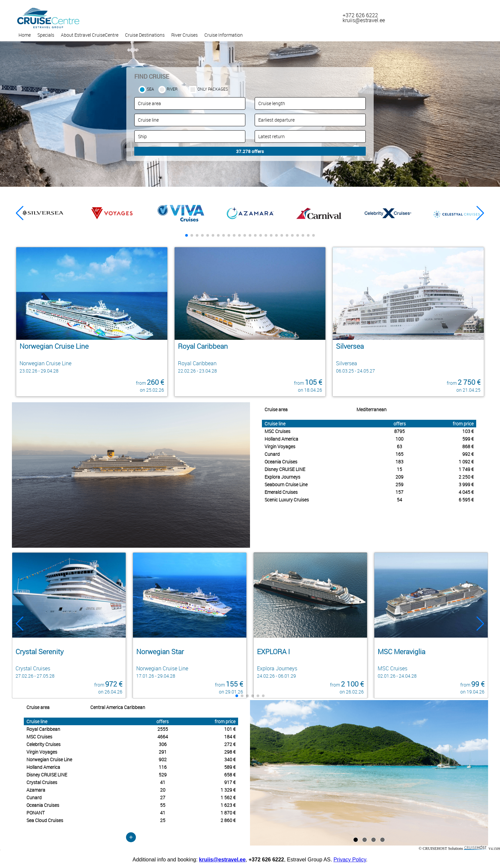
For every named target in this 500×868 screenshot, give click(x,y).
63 (399, 446)
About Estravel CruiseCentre (90, 35)
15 (399, 469)
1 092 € (466, 462)
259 (399, 484)
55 (163, 805)
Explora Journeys (282, 477)
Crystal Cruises (42, 782)
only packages (213, 89)
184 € (230, 737)
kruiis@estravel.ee (222, 860)
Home (25, 35)
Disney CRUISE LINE (285, 469)
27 (163, 797)
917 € (230, 782)
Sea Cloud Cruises (45, 820)
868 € (468, 446)
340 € (230, 759)
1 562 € (228, 797)
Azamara (36, 790)
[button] (480, 213)
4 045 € (466, 492)
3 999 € (466, 484)
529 (163, 775)
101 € (230, 729)
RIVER (172, 89)
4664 (163, 737)
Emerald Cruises (281, 492)
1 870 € (228, 813)
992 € (468, 454)
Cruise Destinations (145, 35)
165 (399, 454)
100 (399, 439)
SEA (150, 89)
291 (163, 752)
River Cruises (185, 35)
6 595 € (466, 500)
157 (399, 492)
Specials (46, 35)
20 (163, 790)
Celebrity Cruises (43, 744)
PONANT (36, 813)
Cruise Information (224, 35)
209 (399, 477)
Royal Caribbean (43, 729)
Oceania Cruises (281, 462)
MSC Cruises (277, 431)
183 (399, 462)
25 (163, 820)
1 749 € (466, 469)
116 (163, 767)
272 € (230, 744)
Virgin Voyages (280, 446)
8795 (399, 431)
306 (163, 744)
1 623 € (228, 805)
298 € (230, 752)
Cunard (272, 454)
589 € (230, 767)
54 (399, 500)
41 (163, 782)
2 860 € (228, 820)
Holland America (281, 439)
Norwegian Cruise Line (49, 759)
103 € (468, 431)
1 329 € (228, 790)
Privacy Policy (350, 860)
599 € (468, 439)
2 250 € (466, 477)
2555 (163, 729)
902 (163, 759)
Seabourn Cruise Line (286, 484)
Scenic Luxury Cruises (287, 500)
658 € (230, 775)
